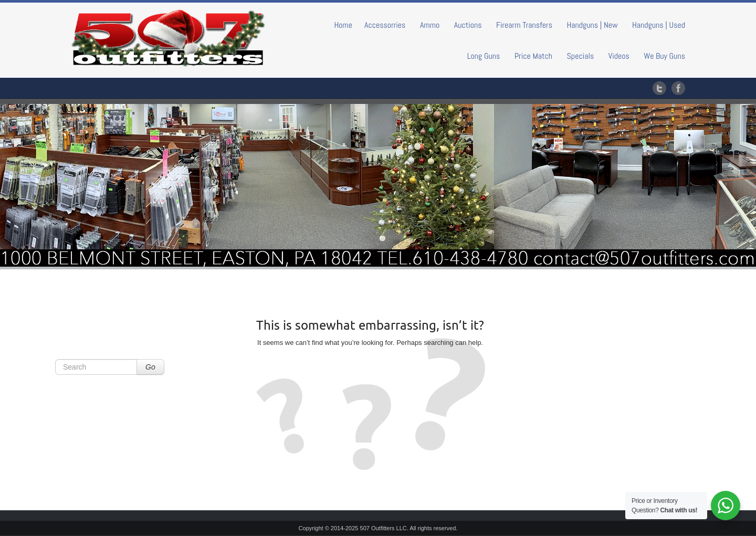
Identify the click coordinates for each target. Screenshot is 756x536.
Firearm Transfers (524, 25)
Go (150, 367)
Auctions (468, 25)
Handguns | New (592, 25)
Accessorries (385, 25)
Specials (581, 56)
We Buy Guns (664, 56)
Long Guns (484, 56)
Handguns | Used (659, 25)
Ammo (430, 25)
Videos (619, 56)
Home (343, 25)
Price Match (533, 56)
